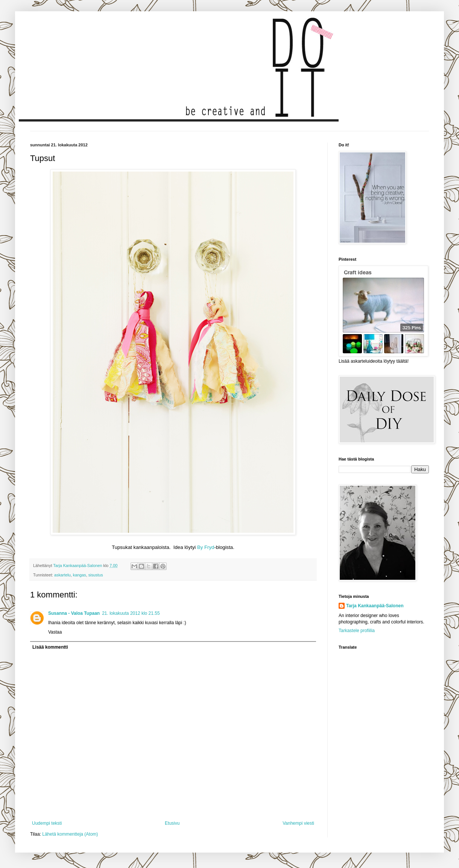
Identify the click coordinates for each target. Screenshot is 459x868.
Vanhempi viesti (298, 823)
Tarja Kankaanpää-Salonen (375, 606)
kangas (80, 575)
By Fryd (206, 547)
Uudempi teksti (47, 823)
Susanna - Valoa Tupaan (74, 613)
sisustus (96, 575)
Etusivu (172, 823)
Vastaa (55, 632)
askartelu (62, 575)
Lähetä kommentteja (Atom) (70, 834)
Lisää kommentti (50, 647)
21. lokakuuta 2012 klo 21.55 (131, 613)
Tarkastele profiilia (357, 631)
